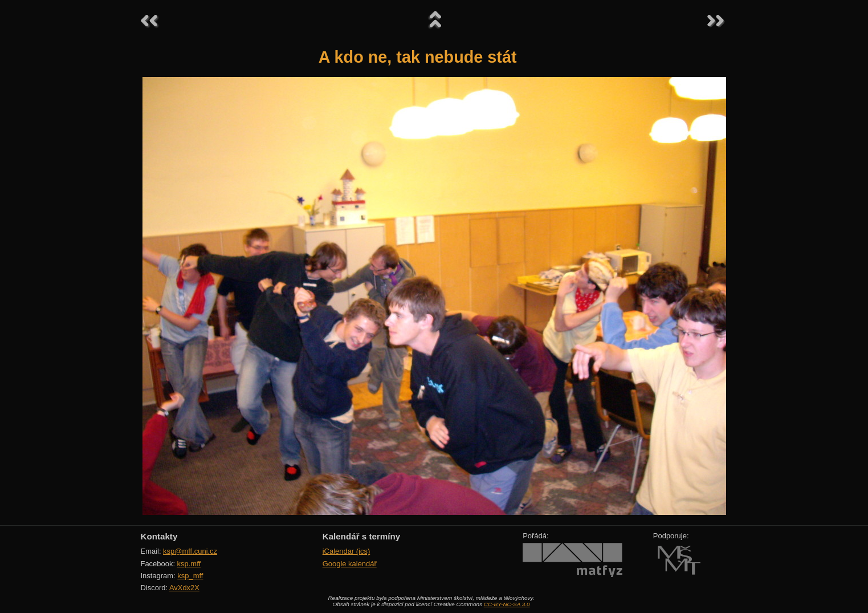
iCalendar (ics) (347, 551)
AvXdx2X (184, 588)
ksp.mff (189, 564)
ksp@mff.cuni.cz (190, 551)
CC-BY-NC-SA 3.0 (507, 604)
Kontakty (159, 536)
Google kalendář (350, 564)
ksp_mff (190, 576)
